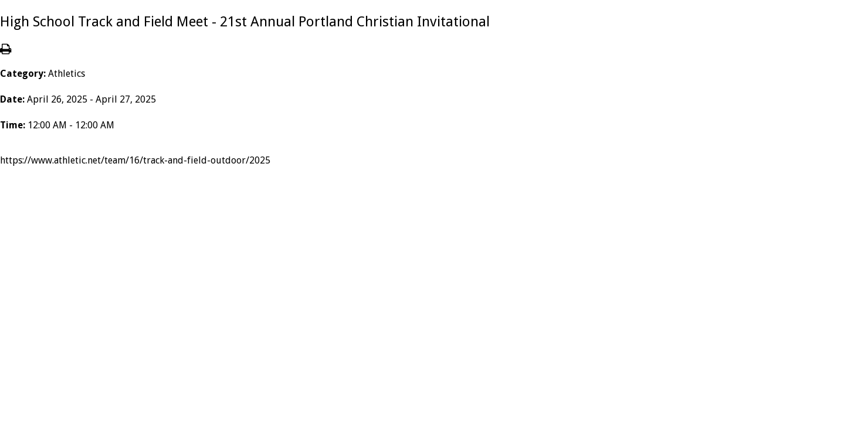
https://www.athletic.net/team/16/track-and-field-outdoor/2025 (135, 160)
